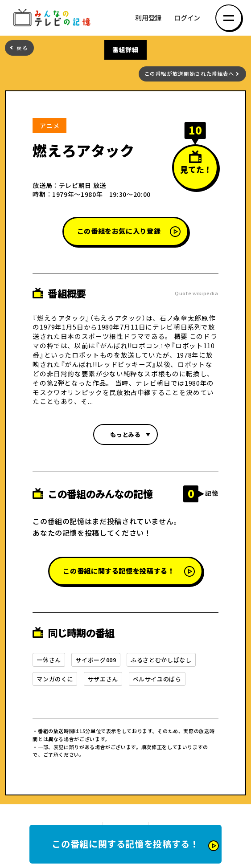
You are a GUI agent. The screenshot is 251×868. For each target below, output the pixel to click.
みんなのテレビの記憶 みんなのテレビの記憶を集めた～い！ (53, 18)
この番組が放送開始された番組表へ (189, 74)
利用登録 (148, 18)
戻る (22, 48)
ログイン (187, 18)
